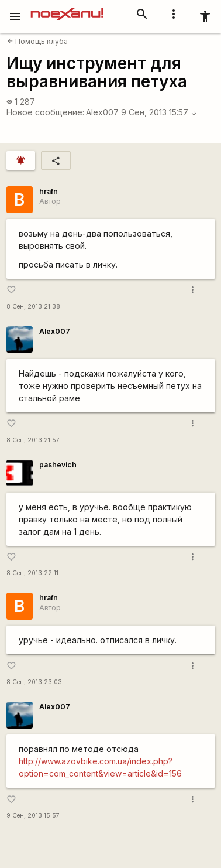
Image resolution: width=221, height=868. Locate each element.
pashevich (58, 465)
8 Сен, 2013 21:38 (33, 307)
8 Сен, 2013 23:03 (34, 682)
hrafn (49, 191)
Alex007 (102, 112)
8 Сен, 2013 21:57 (33, 440)
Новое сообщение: (45, 112)
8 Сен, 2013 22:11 (32, 573)
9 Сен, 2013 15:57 (159, 112)
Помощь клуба (37, 41)
